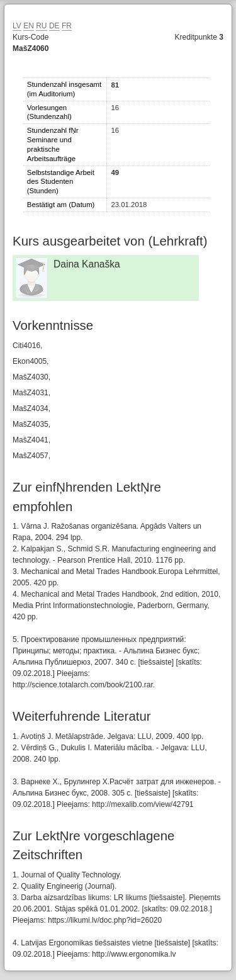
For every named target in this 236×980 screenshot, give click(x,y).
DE (54, 26)
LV (17, 26)
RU (41, 26)
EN (29, 26)
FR (67, 26)
